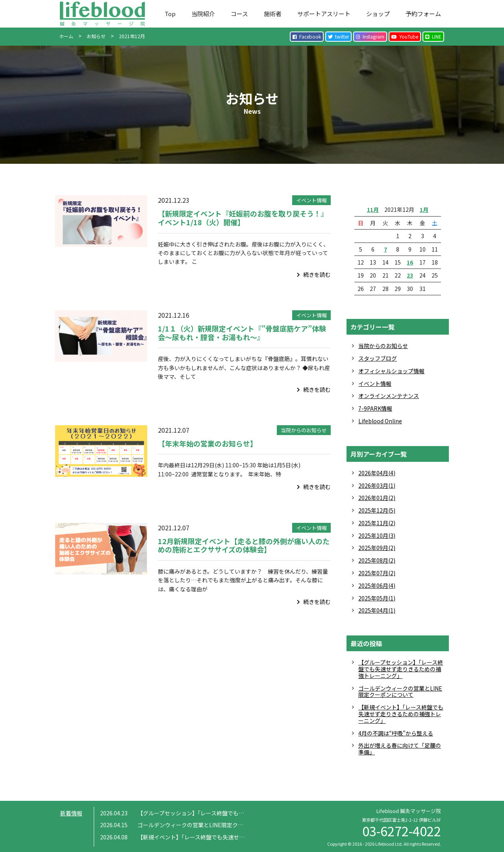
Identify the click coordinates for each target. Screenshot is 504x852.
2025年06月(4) (377, 585)
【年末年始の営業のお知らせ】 (208, 443)
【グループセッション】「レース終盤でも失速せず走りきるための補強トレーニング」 (401, 669)
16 (410, 262)
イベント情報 (311, 200)
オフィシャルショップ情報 (391, 371)
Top (170, 14)
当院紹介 (203, 14)
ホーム (66, 36)
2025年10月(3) (377, 535)
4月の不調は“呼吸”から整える (396, 733)
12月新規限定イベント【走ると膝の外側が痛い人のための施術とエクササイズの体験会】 (244, 545)
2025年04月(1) (377, 610)
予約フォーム (423, 14)
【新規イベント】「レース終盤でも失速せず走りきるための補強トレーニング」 (401, 714)
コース (239, 14)
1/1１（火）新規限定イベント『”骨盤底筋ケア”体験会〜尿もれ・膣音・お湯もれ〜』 (242, 333)
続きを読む (314, 274)
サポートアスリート (324, 14)
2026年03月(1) (377, 485)
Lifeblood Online (380, 421)
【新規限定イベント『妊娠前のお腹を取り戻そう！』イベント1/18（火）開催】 (243, 218)
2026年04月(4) (377, 473)
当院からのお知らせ (304, 430)
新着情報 (71, 813)
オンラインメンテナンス (389, 396)
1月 (424, 209)
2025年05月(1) (377, 598)
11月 (373, 209)
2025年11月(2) (377, 523)
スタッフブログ (378, 358)
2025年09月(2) (377, 548)
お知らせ (96, 36)
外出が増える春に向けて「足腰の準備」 (400, 749)
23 (410, 275)
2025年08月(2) (377, 560)
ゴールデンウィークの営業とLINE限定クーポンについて (400, 692)
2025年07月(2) (377, 573)
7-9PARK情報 (375, 408)
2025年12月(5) (377, 510)
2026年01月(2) (377, 498)
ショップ (378, 14)
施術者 (273, 14)
